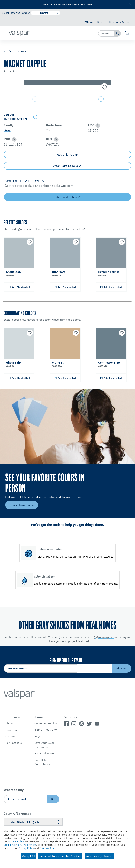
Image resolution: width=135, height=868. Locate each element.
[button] (4, 33)
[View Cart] (127, 33)
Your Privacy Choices (99, 856)
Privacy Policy (16, 841)
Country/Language (18, 814)
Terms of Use (47, 848)
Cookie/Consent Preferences (20, 845)
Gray (7, 130)
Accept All (29, 856)
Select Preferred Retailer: (16, 13)
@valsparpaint (105, 637)
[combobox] (106, 33)
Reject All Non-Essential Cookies (60, 856)
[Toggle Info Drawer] (81, 117)
